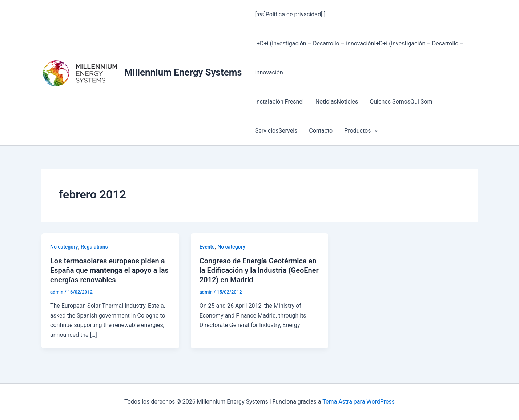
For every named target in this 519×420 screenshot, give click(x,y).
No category (64, 247)
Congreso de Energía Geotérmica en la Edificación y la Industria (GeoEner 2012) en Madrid (259, 270)
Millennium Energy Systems (183, 72)
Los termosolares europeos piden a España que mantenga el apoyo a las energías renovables (109, 270)
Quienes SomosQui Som (401, 102)
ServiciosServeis (276, 131)
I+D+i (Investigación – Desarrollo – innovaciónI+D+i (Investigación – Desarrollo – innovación (359, 58)
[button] (374, 131)
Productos (361, 131)
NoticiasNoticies (337, 102)
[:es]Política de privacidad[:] (290, 14)
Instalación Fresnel (279, 102)
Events (207, 247)
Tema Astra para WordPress (359, 402)
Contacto (321, 131)
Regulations (94, 247)
